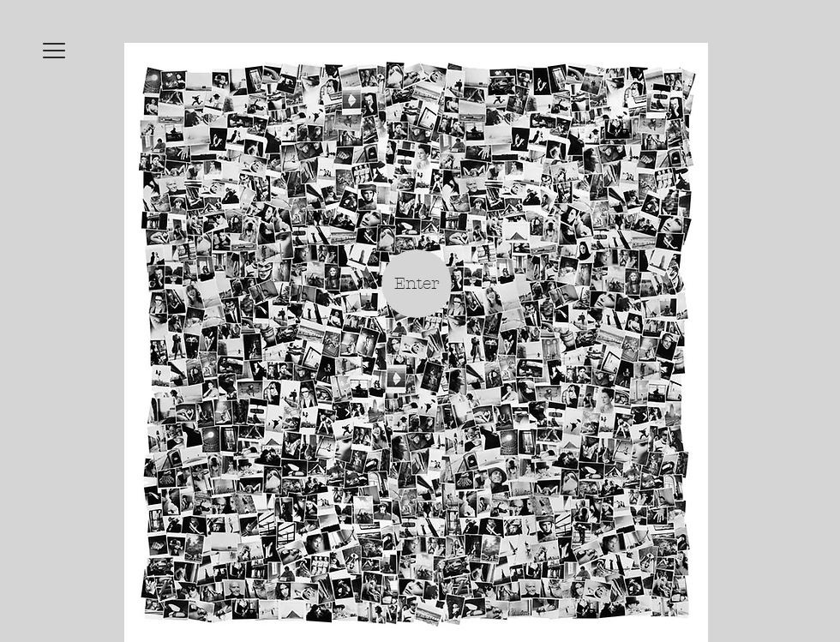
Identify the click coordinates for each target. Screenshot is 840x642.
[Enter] (417, 284)
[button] (54, 51)
